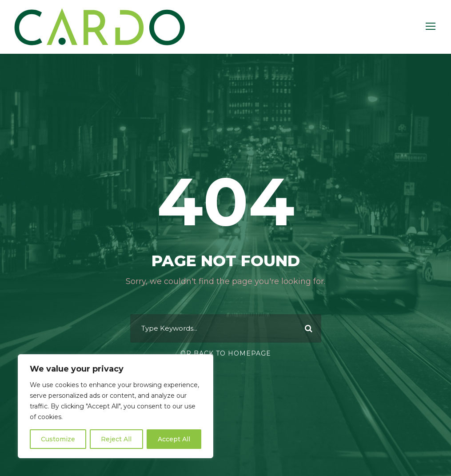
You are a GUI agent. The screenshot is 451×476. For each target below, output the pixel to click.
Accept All (174, 439)
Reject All (116, 439)
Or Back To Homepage (226, 353)
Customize (58, 439)
